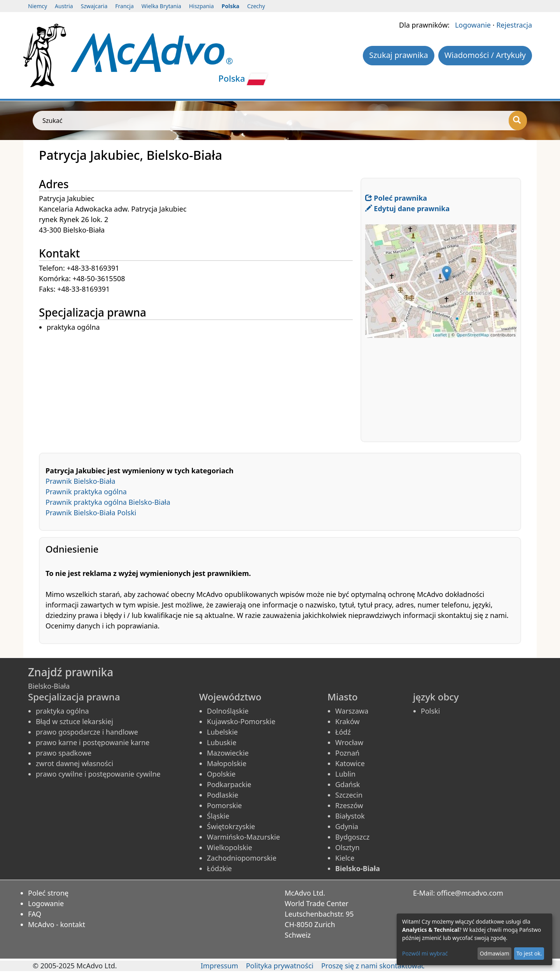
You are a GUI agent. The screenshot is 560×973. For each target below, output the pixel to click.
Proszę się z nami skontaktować (373, 966)
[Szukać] (518, 121)
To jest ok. (529, 953)
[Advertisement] (200, 387)
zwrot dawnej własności (74, 763)
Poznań (347, 753)
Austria (64, 6)
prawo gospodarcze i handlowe (87, 732)
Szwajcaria (94, 6)
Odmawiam (495, 953)
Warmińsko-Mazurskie (243, 837)
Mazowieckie (228, 753)
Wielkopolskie (229, 847)
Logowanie (473, 25)
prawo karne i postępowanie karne (93, 742)
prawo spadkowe (64, 753)
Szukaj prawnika (399, 55)
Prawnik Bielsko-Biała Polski (91, 513)
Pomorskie (224, 805)
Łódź (343, 732)
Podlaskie (223, 795)
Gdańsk (348, 784)
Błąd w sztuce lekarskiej (74, 721)
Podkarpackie (229, 784)
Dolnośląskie (228, 711)
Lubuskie (222, 742)
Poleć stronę (48, 893)
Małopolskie (227, 763)
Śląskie (218, 816)
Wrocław (349, 742)
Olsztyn (347, 847)
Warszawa (352, 711)
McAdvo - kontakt (57, 924)
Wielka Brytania (161, 6)
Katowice (350, 763)
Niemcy (38, 6)
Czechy (256, 6)
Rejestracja (514, 25)
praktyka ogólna (62, 711)
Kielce (345, 858)
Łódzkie (219, 868)
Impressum (219, 966)
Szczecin (349, 795)
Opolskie (221, 774)
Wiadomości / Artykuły (485, 55)
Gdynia (347, 826)
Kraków (347, 721)
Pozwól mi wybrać (425, 953)
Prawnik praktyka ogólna (86, 492)
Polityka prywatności (279, 966)
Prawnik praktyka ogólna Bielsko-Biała (108, 502)
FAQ (35, 914)
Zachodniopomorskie (242, 858)
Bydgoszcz (352, 837)
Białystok (350, 816)
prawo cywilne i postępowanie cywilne (98, 774)
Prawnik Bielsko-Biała (80, 481)
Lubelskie (222, 732)
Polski (430, 711)
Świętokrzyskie (231, 826)
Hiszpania (201, 6)
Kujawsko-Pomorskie (241, 721)
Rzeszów (349, 805)
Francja (124, 6)
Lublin (345, 774)
